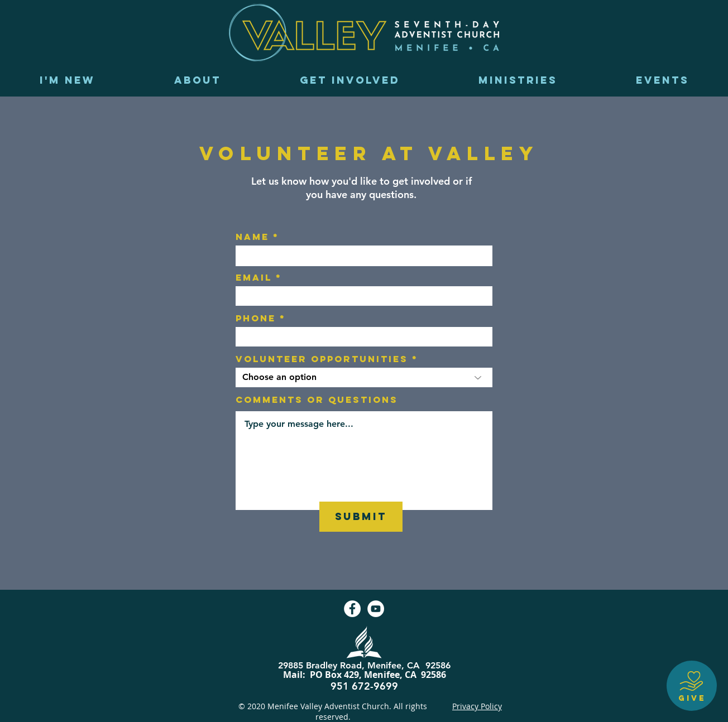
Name (252, 237)
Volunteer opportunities (322, 359)
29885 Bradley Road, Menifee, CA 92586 (364, 665)
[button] (197, 80)
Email (254, 277)
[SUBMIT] (361, 517)
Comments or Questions (317, 399)
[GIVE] (692, 686)
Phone (256, 318)
